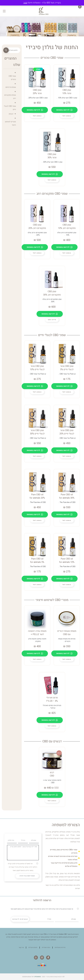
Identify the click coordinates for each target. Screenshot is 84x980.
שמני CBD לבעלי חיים (10, 108)
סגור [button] (25, 3)
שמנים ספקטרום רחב (10, 97)
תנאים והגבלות (33, 947)
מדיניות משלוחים (60, 947)
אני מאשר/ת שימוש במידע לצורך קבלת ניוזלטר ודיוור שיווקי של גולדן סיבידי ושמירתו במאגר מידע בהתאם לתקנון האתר (22, 867)
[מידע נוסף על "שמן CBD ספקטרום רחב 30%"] (52, 320)
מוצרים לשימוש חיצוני (10, 123)
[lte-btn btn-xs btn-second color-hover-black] (67, 116)
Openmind (38, 977)
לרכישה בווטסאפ (64, 110)
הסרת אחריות (46, 947)
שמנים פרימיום (11, 87)
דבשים (11, 114)
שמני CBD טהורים (12, 78)
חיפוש (6, 50)
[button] (80, 7)
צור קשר (21, 947)
